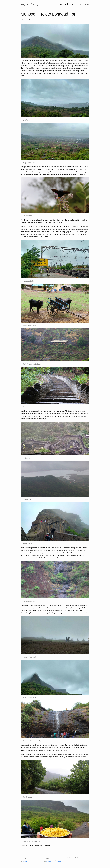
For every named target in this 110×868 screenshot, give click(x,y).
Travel (73, 4)
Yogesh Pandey (30, 4)
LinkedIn (49, 861)
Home (61, 4)
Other (80, 4)
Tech (67, 4)
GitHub (59, 861)
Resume (87, 4)
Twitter (25, 861)
